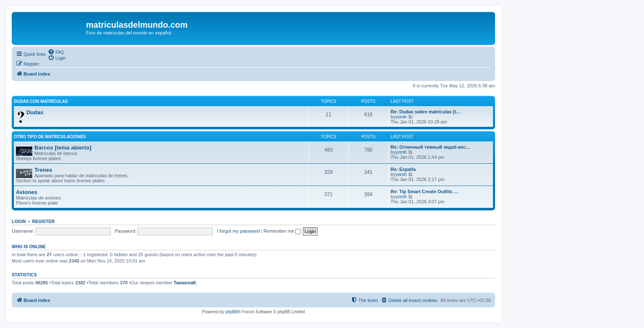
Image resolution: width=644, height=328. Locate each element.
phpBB (232, 312)
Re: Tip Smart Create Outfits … (424, 192)
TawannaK (185, 283)
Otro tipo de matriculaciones (50, 137)
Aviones (27, 192)
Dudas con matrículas (41, 101)
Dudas (35, 112)
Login (19, 221)
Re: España (403, 169)
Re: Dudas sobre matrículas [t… (426, 112)
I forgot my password (238, 231)
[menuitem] (56, 52)
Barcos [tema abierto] (63, 148)
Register (44, 221)
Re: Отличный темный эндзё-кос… (430, 147)
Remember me (282, 231)
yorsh (401, 117)
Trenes (43, 170)
